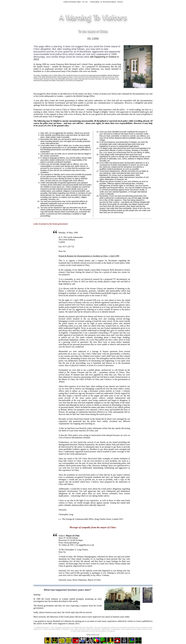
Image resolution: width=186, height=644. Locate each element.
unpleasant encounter (54, 69)
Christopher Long (93, 635)
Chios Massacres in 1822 (97, 77)
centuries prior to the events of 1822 (92, 295)
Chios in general (65, 566)
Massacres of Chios (71, 67)
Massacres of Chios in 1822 (73, 281)
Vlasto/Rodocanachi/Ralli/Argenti (104, 293)
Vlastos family (121, 564)
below (86, 105)
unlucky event (92, 571)
